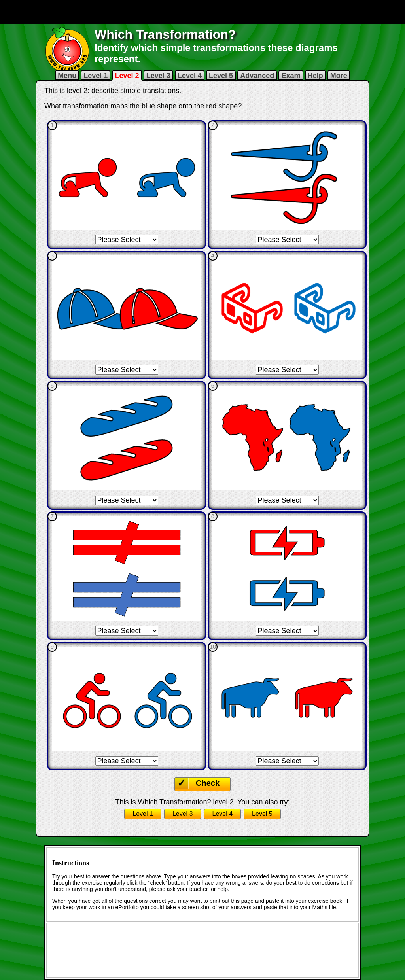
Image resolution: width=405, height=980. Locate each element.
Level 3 (158, 76)
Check (208, 783)
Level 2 (127, 76)
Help (315, 76)
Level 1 (96, 76)
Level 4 (190, 76)
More (339, 76)
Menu (67, 76)
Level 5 (221, 76)
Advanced (257, 76)
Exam (291, 76)
